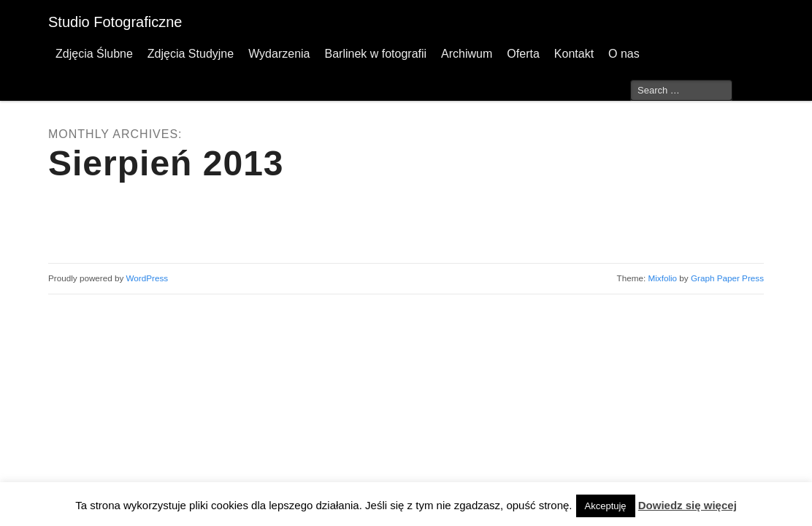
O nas (624, 54)
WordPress (148, 278)
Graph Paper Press (727, 278)
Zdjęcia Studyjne (191, 54)
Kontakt (574, 54)
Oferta (523, 54)
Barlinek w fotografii (375, 54)
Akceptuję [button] (606, 506)
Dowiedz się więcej (687, 505)
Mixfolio (662, 278)
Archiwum (467, 54)
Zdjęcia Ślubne (94, 54)
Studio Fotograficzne (115, 22)
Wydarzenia (279, 54)
